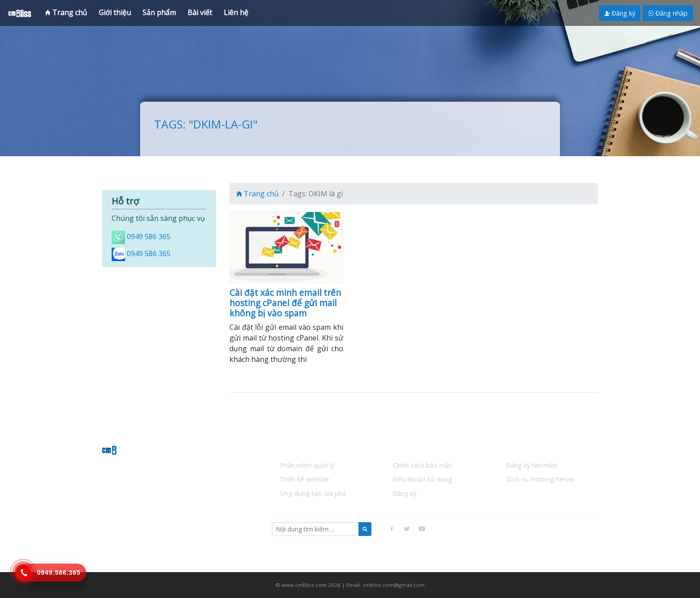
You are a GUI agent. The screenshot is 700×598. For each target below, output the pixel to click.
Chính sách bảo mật (422, 465)
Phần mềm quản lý (307, 465)
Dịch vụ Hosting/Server (540, 479)
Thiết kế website (304, 479)
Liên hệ (236, 12)
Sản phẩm (159, 12)
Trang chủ (66, 12)
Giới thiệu (115, 12)
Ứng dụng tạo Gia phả (313, 493)
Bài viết (200, 12)
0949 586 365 (149, 237)
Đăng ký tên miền (532, 465)
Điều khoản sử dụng (423, 479)
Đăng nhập (668, 13)
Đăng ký (620, 13)
